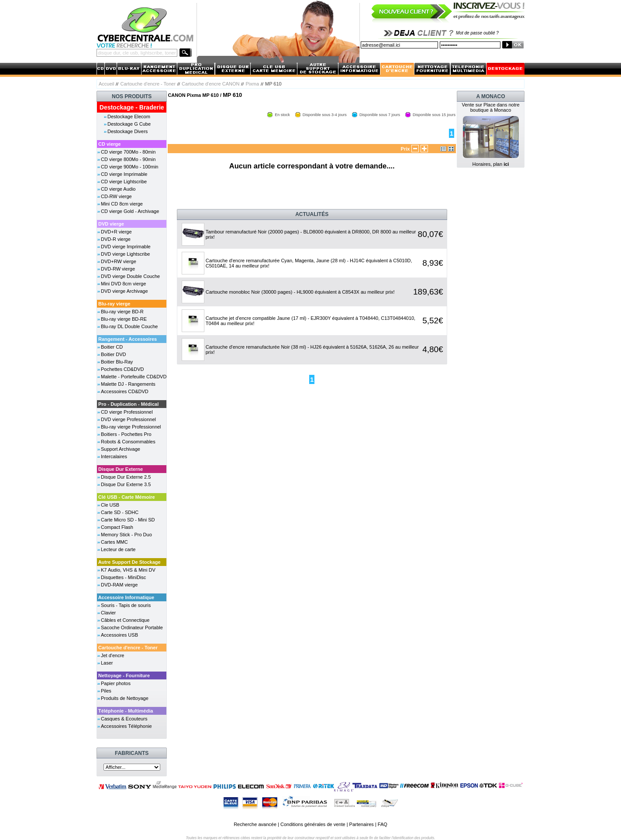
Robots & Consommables (128, 442)
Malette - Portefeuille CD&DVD (134, 377)
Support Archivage (121, 449)
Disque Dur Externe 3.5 (126, 484)
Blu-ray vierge (114, 304)
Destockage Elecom (129, 117)
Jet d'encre (112, 655)
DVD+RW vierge (119, 261)
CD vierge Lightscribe (124, 182)
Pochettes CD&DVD (122, 369)
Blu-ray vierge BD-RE (124, 319)
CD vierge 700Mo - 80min (128, 152)
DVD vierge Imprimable (126, 247)
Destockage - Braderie (132, 107)
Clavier (108, 613)
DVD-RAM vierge (119, 585)
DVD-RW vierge (118, 269)
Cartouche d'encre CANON (210, 84)
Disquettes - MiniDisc (123, 577)
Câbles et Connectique (125, 620)
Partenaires (362, 824)
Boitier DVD (113, 354)
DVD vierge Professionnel (128, 419)
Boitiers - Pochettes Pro (126, 434)
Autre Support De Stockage (129, 562)
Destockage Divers (128, 131)
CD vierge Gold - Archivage (130, 211)
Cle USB (110, 505)
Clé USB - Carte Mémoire (127, 497)
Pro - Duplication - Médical (128, 404)
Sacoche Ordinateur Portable (132, 627)
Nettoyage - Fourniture (124, 675)
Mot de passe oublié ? (477, 33)
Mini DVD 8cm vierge (123, 284)
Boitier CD (112, 347)
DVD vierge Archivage (124, 291)
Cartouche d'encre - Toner (148, 84)
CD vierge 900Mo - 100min (129, 167)
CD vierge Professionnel (127, 412)
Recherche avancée (255, 824)
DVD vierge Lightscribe (126, 254)
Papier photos (116, 683)
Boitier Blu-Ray (117, 362)
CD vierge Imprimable (124, 174)
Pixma (252, 84)
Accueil (106, 84)
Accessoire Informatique (126, 597)
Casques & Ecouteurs (124, 719)
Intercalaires (114, 456)
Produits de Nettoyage (125, 698)
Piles (106, 691)
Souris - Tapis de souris (126, 605)
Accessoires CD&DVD (125, 391)
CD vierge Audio (118, 189)
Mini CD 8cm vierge (122, 204)
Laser (107, 663)
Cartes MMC (114, 542)
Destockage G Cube (129, 124)
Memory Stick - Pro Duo (126, 535)
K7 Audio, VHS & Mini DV (128, 570)
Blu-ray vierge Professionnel (131, 427)
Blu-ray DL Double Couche (129, 326)
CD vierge (109, 144)
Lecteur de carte (118, 549)
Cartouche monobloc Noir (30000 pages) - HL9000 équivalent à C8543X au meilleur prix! (300, 292)
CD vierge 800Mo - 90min (128, 159)
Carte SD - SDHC (120, 512)
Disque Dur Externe (121, 469)
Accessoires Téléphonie (126, 726)
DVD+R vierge (116, 232)
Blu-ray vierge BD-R (122, 312)
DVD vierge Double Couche (130, 276)
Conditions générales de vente (313, 824)
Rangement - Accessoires (128, 339)
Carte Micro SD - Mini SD (128, 520)
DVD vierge (111, 224)
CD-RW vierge (116, 196)
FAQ (383, 824)
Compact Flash (117, 527)
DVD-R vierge (116, 239)
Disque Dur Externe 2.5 (126, 477)
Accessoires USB (119, 635)
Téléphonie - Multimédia (126, 711)
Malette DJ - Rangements (128, 384)
